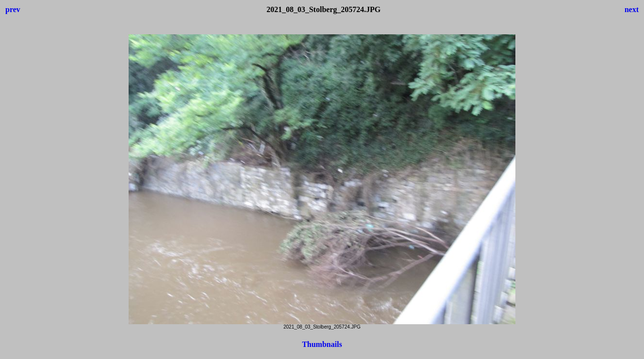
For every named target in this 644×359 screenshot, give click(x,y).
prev (13, 9)
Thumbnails (322, 344)
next (632, 9)
